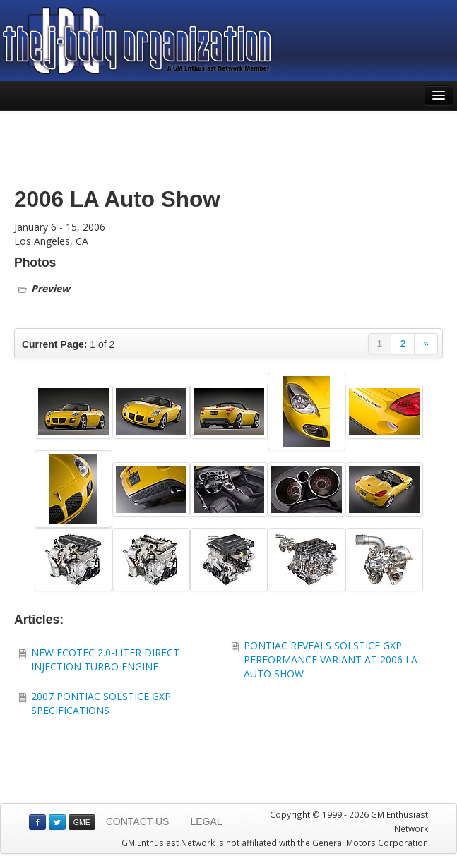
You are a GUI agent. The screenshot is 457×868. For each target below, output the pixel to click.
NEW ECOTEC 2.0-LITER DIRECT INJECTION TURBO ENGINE (105, 659)
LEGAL (206, 821)
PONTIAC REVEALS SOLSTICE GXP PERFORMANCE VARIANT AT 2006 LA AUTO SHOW (331, 659)
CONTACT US (138, 821)
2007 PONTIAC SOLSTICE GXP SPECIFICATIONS (101, 703)
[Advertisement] (229, 146)
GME (82, 822)
